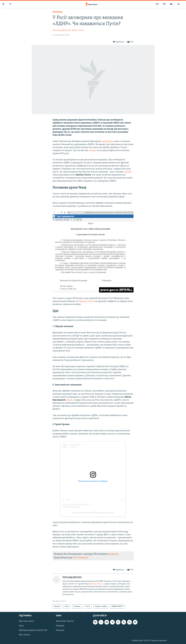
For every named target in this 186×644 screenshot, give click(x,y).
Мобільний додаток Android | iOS (33, 630)
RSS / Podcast (25, 635)
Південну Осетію (87, 301)
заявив (128, 172)
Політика (57, 12)
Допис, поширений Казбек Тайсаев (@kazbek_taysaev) (93, 513)
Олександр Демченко (62, 30)
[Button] (119, 42)
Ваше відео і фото (26, 621)
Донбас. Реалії (78, 30)
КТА (164, 4)
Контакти (60, 630)
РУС (157, 4)
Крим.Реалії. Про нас (65, 621)
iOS (75, 558)
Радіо (21, 626)
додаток (113, 554)
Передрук (60, 626)
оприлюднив (107, 141)
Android (83, 558)
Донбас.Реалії (96, 584)
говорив (93, 150)
